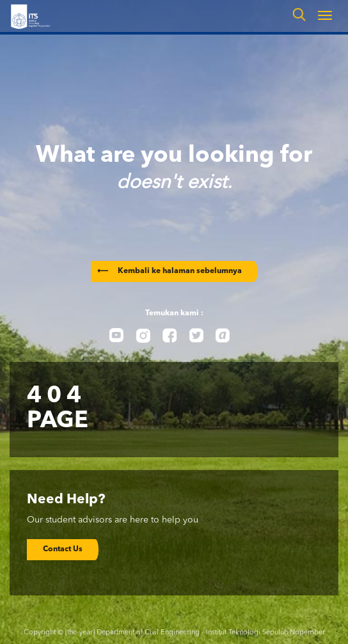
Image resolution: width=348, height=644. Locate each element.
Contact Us (63, 549)
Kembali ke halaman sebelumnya (170, 271)
